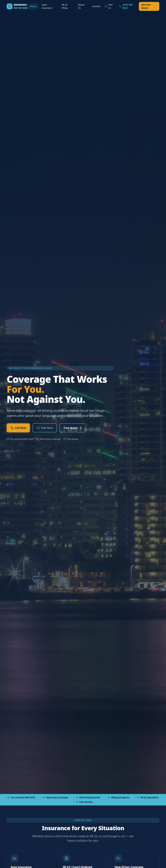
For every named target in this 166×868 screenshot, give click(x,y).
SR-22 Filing (65, 6)
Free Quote (73, 428)
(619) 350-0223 (126, 6)
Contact (96, 6)
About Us (81, 6)
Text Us (109, 6)
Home (33, 6)
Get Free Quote (146, 6)
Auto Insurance (47, 6)
